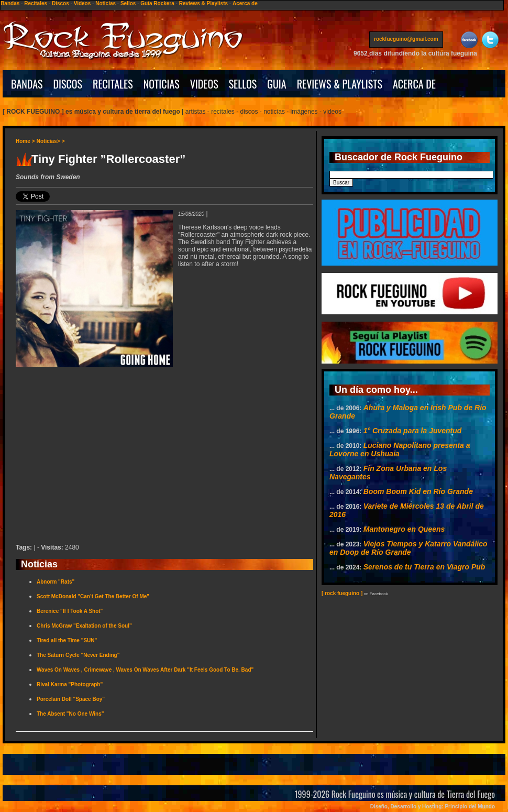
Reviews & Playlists (203, 3)
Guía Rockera (157, 3)
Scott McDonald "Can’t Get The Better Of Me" (93, 596)
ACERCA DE (414, 84)
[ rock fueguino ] (342, 593)
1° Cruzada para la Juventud (413, 431)
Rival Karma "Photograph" (70, 684)
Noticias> (48, 141)
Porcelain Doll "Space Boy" (71, 699)
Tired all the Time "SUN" (67, 640)
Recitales (36, 3)
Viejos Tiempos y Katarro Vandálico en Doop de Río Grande (408, 548)
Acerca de (245, 3)
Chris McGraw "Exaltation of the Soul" (84, 626)
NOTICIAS (162, 84)
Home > (25, 141)
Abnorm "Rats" (56, 582)
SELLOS (243, 84)
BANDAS (27, 84)
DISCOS (68, 84)
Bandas (10, 3)
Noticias (106, 3)
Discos (60, 3)
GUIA (277, 84)
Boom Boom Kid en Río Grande (418, 491)
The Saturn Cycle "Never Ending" (78, 655)
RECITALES (113, 84)
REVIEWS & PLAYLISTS (340, 84)
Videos (82, 3)
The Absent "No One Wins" (70, 714)
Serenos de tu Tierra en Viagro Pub (424, 567)
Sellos (128, 3)
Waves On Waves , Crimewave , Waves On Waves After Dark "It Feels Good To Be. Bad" (145, 670)
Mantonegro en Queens (404, 529)
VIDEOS (204, 84)
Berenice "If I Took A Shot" (70, 611)
